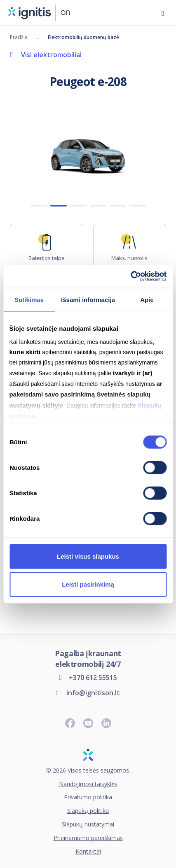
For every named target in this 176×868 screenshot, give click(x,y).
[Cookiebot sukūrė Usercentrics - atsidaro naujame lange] (130, 276)
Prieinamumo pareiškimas (88, 838)
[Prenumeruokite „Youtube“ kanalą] (88, 723)
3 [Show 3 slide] (78, 206)
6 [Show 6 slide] (138, 206)
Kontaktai (88, 852)
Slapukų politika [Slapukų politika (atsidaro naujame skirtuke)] (88, 811)
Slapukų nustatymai (88, 825)
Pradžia (19, 37)
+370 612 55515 (93, 678)
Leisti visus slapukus (88, 556)
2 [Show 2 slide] (59, 206)
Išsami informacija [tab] (88, 299)
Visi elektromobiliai (51, 55)
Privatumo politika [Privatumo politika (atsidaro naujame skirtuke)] (88, 797)
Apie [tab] (147, 299)
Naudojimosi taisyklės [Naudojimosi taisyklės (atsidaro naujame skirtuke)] (88, 784)
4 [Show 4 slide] (98, 206)
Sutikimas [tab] (29, 299)
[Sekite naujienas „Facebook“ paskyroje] (70, 723)
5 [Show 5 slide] (118, 206)
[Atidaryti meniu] (163, 12)
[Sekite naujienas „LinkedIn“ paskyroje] (106, 723)
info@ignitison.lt (93, 693)
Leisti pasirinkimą (88, 584)
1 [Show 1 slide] (39, 206)
